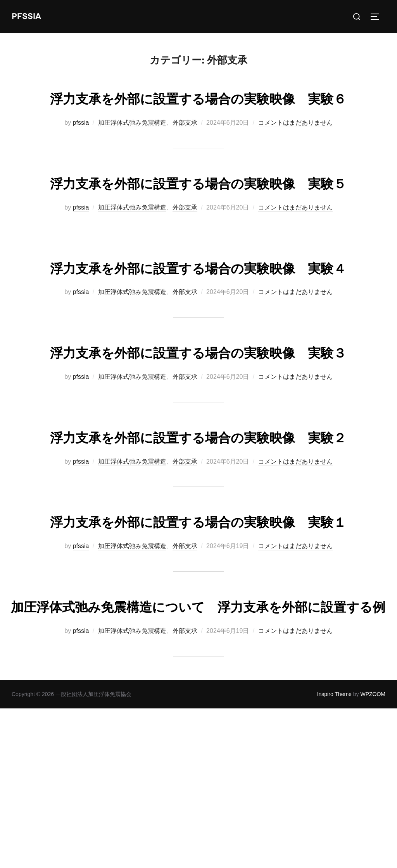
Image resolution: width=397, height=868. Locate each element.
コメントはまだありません (295, 145)
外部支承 (185, 145)
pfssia (81, 145)
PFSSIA (27, 16)
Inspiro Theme (334, 853)
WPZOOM (373, 853)
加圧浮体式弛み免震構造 (132, 145)
